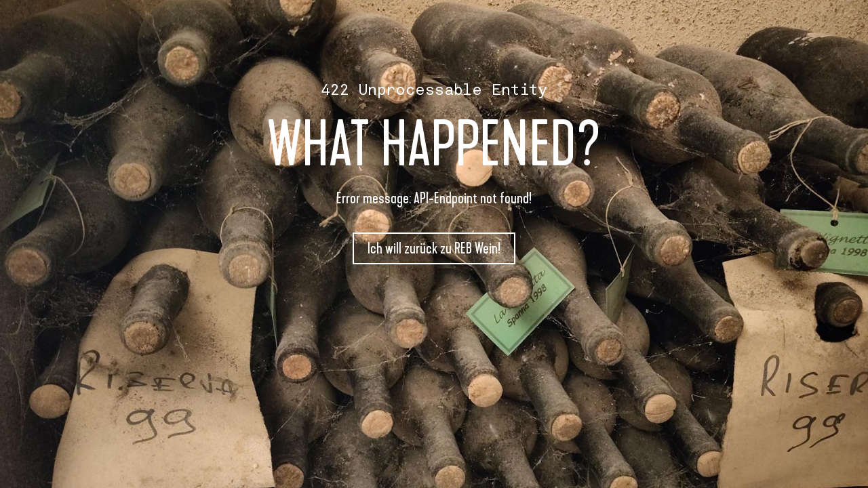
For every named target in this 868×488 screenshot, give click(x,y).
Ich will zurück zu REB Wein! (434, 248)
